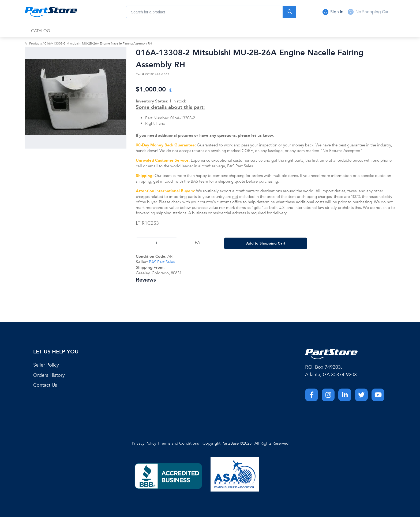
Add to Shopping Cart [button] (266, 243)
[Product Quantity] (157, 243)
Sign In (333, 12)
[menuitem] (41, 31)
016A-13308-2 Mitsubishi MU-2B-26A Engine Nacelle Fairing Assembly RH (98, 43)
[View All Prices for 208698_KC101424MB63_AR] (170, 91)
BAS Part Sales (162, 262)
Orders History (49, 375)
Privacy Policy (144, 443)
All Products (33, 43)
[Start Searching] (289, 12)
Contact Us (45, 385)
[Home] (51, 12)
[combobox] (211, 12)
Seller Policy (46, 365)
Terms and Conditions (179, 443)
